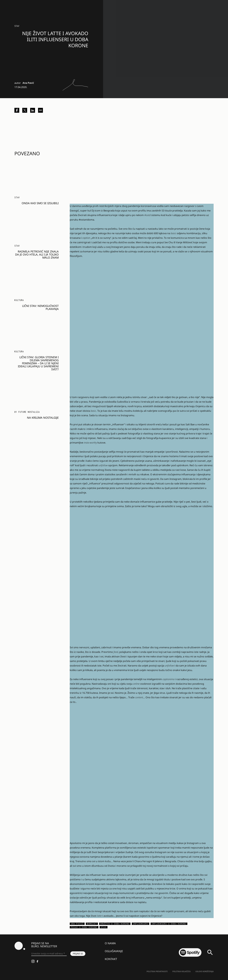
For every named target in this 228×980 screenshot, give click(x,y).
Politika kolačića (181, 971)
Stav (17, 26)
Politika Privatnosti (157, 971)
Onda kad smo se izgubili (40, 203)
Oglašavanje (114, 951)
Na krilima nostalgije (43, 418)
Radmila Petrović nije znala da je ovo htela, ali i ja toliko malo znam (37, 254)
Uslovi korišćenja (205, 971)
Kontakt (111, 959)
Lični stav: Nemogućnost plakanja (40, 307)
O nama (110, 943)
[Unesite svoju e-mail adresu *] (49, 954)
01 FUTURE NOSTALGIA (27, 412)
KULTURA (19, 300)
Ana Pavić (28, 83)
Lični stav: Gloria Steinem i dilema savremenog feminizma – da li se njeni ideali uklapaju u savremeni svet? (38, 363)
